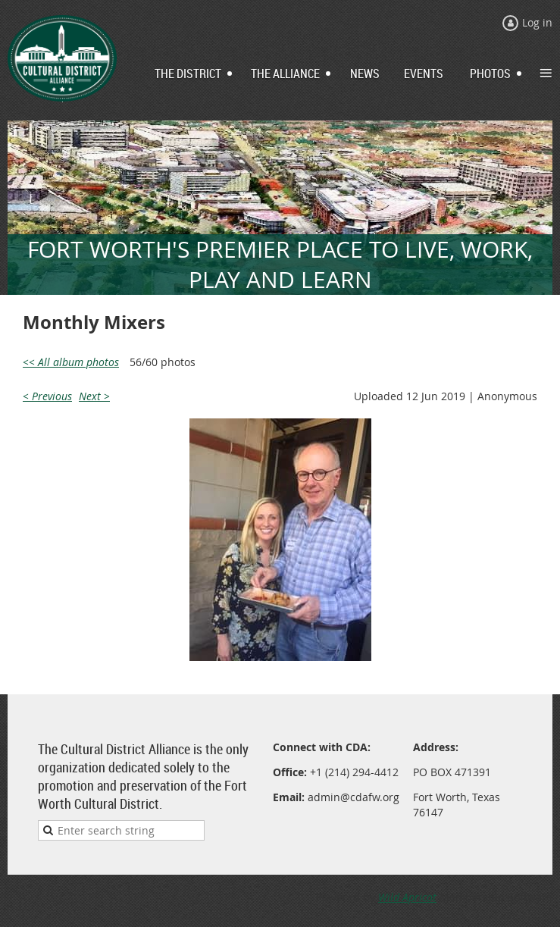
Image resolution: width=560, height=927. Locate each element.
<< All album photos (71, 362)
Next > (94, 396)
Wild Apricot (407, 897)
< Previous (47, 396)
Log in (537, 22)
